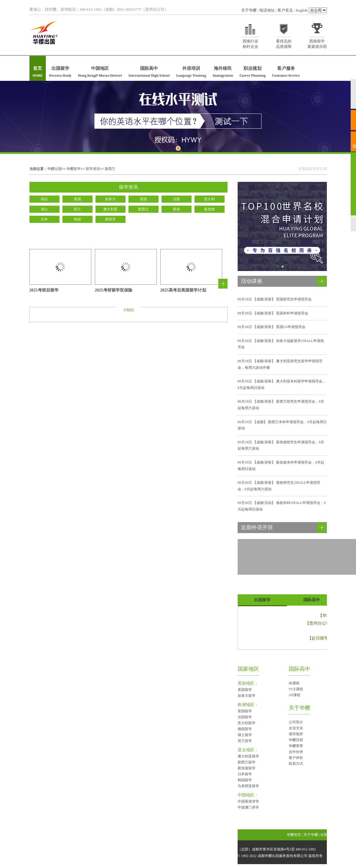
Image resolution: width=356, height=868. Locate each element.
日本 (44, 219)
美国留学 (245, 690)
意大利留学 (247, 723)
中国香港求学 (248, 801)
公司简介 (296, 722)
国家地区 (248, 669)
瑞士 (44, 209)
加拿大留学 (247, 696)
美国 (77, 199)
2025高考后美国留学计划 (183, 290)
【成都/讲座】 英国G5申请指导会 (272, 327)
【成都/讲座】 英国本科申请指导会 (273, 313)
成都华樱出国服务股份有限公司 (283, 856)
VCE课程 (296, 689)
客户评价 (296, 758)
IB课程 (294, 683)
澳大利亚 (110, 209)
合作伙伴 (296, 752)
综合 (44, 199)
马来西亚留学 (248, 786)
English (302, 10)
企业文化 (296, 728)
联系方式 (296, 764)
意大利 (209, 199)
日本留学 (245, 774)
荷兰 (77, 209)
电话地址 (267, 10)
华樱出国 (54, 169)
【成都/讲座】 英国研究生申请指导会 (275, 299)
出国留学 (60, 72)
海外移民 (223, 72)
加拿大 (110, 199)
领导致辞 (296, 734)
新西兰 (110, 169)
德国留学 (245, 729)
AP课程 (295, 695)
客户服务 (286, 72)
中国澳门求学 (248, 807)
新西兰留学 (247, 762)
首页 (38, 72)
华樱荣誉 (296, 746)
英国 (143, 199)
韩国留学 (245, 780)
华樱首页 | (295, 835)
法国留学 (245, 717)
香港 (176, 209)
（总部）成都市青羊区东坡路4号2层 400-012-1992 (277, 849)
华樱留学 (73, 169)
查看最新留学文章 (313, 169)
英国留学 (245, 711)
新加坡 (209, 209)
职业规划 (253, 72)
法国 (176, 199)
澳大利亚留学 (248, 756)
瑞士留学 (245, 735)
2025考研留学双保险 (114, 290)
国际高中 (149, 72)
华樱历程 (296, 740)
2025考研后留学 (44, 290)
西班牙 (110, 219)
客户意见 (285, 10)
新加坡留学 (247, 768)
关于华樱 (249, 10)
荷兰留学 (245, 741)
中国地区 (100, 72)
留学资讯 (93, 169)
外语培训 (191, 72)
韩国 (77, 219)
